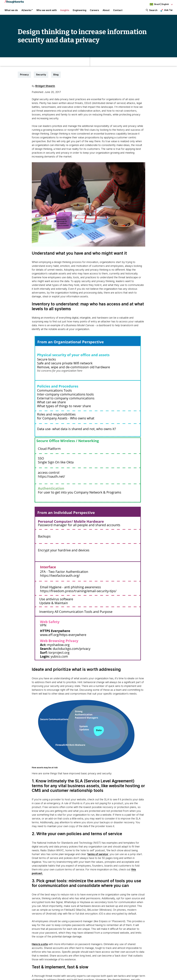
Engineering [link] (80, 12)
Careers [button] (94, 12)
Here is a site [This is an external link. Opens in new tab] (40, 947)
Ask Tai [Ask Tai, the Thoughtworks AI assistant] (168, 11)
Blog (56, 77)
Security (41, 77)
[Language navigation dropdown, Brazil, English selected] (157, 4)
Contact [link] (118, 12)
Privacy (24, 77)
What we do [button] (11, 12)
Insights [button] (65, 12)
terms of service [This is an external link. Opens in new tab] (98, 857)
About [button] (106, 12)
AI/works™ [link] (27, 12)
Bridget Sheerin (45, 88)
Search (153, 12)
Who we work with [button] (47, 12)
